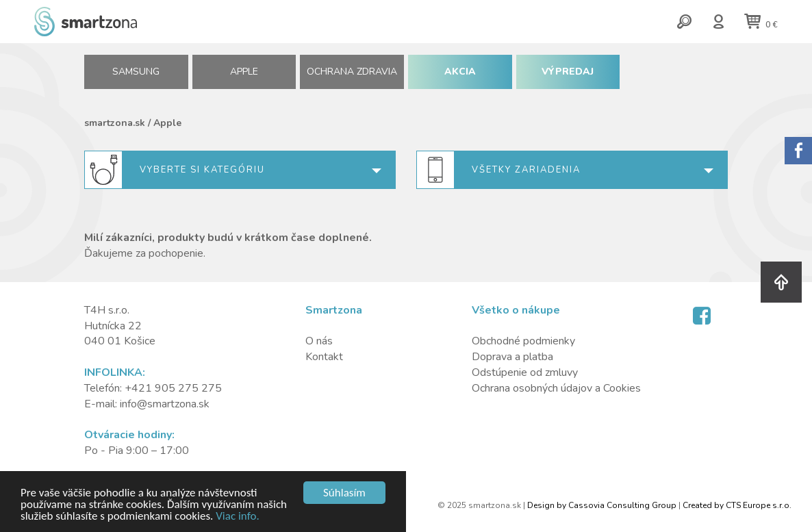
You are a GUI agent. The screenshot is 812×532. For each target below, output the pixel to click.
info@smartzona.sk (165, 404)
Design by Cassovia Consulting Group (602, 505)
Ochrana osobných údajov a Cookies (556, 388)
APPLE (244, 72)
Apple (167, 123)
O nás (319, 341)
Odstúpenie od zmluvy (525, 372)
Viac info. (238, 517)
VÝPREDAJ (568, 72)
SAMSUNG (136, 72)
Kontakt (324, 357)
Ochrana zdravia (352, 72)
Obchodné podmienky (523, 341)
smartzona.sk (115, 123)
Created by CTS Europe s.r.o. (737, 505)
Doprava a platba (512, 357)
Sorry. (798, 151)
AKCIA (460, 72)
